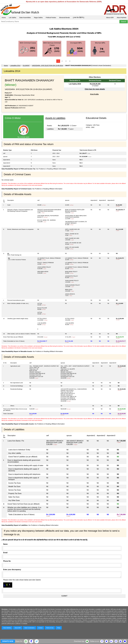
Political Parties (51, 18)
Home (4, 18)
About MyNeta (122, 18)
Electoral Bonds (64, 18)
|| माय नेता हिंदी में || (78, 18)
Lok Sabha (12, 18)
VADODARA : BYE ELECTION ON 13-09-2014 (47, 65)
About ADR (110, 18)
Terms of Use (50, 628)
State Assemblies (25, 18)
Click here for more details (95, 89)
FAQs (59, 628)
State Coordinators (29, 628)
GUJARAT (26, 65)
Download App (79, 641)
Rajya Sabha (38, 18)
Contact (40, 628)
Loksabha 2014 (15, 65)
